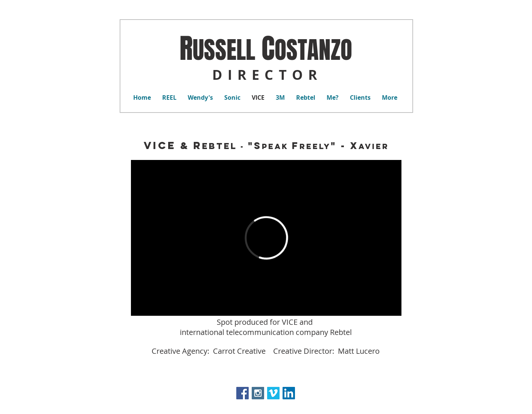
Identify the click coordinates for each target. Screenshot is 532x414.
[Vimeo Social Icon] (273, 393)
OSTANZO (313, 50)
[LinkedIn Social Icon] (289, 393)
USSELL (224, 50)
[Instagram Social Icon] (258, 393)
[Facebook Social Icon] (242, 393)
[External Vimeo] (266, 238)
